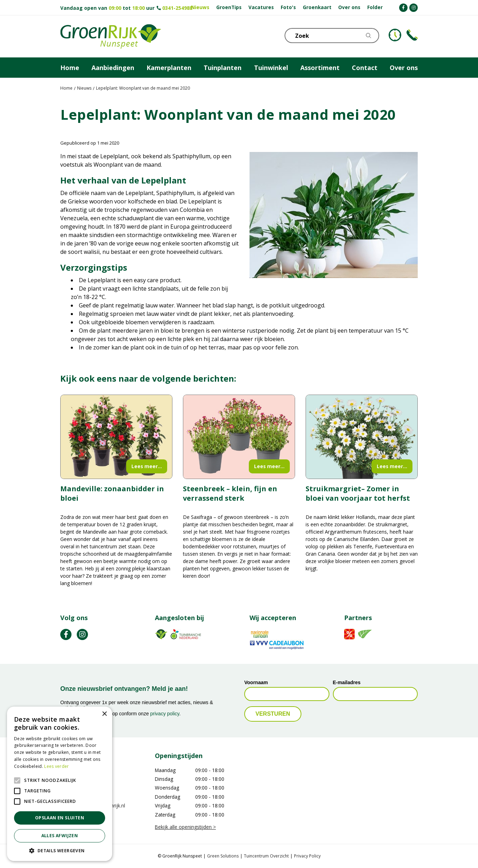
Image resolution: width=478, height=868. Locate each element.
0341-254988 (177, 8)
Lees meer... (147, 466)
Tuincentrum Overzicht (266, 856)
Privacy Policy (307, 856)
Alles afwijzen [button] (60, 836)
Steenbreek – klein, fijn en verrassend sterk (230, 493)
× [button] (104, 714)
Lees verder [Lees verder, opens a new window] (56, 766)
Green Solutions (223, 856)
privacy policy (165, 714)
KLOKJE (395, 35)
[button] (60, 850)
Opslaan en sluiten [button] (60, 818)
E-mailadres (347, 683)
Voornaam (256, 683)
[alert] (60, 784)
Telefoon (412, 35)
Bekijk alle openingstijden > (185, 827)
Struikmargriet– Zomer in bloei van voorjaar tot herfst (358, 493)
